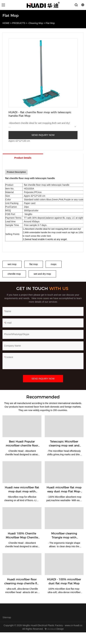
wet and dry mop (42, 274)
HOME (6, 23)
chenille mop (14, 274)
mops (54, 264)
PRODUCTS (19, 23)
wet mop (12, 264)
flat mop (34, 264)
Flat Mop (50, 23)
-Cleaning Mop (36, 23)
